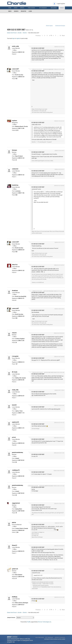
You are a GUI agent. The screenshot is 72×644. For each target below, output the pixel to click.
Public (31, 8)
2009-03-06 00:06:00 (59, 471)
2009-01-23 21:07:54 (59, 47)
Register (23, 11)
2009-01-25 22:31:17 (59, 242)
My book (43, 8)
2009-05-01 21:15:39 (59, 597)
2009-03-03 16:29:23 (59, 438)
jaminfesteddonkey (18, 452)
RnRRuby (15, 597)
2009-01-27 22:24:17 (37, 291)
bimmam (14, 150)
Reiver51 (15, 545)
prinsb (14, 437)
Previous (38, 36)
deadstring (15, 185)
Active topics (49, 26)
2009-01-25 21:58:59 (59, 186)
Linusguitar (15, 356)
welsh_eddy (15, 46)
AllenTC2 (15, 265)
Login (30, 11)
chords (63, 639)
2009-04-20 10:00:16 (59, 546)
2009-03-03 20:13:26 (59, 453)
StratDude (15, 291)
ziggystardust (16, 503)
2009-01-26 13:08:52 (59, 265)
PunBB (29, 622)
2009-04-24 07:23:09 (59, 569)
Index (10, 11)
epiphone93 (15, 422)
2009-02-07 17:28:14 (59, 390)
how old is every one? (16, 29)
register (18, 38)
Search (16, 11)
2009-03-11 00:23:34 (59, 504)
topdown (15, 121)
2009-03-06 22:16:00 (33, 486)
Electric (25, 33)
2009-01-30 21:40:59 (59, 357)
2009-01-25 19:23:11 (59, 169)
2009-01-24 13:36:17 (37, 69)
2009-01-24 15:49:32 (59, 121)
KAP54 (14, 523)
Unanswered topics (60, 26)
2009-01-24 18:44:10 (59, 151)
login (13, 38)
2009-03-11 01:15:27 (59, 523)
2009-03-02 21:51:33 (59, 423)
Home (10, 8)
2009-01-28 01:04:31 (59, 309)
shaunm (14, 333)
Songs (16, 8)
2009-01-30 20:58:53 (59, 333)
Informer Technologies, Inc (44, 622)
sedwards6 (15, 169)
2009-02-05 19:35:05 (37, 372)
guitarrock (15, 569)
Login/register (61, 4)
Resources (54, 8)
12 (60, 36)
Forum (62, 8)
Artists (22, 8)
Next (63, 36)
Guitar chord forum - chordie (14, 33)
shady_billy (15, 390)
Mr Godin (15, 372)
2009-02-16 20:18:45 (59, 405)
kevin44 (14, 405)
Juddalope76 (16, 470)
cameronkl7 (15, 69)
